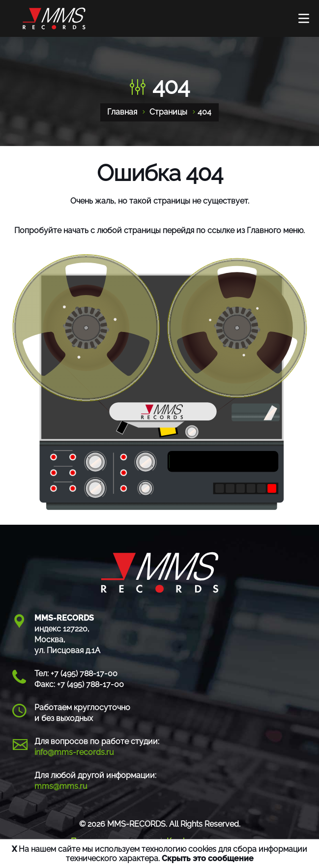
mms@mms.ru (61, 786)
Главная (122, 112)
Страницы (168, 112)
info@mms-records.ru (74, 752)
